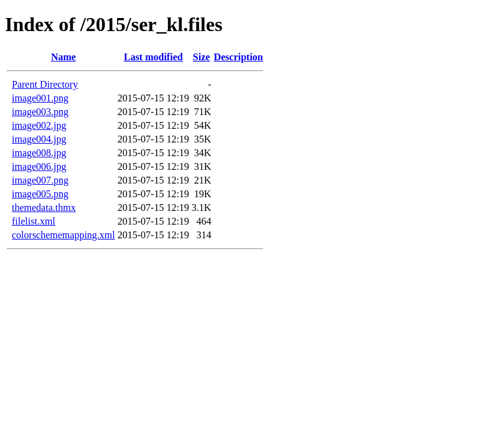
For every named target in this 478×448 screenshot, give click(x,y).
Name (63, 57)
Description (238, 57)
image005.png (40, 194)
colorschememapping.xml (63, 235)
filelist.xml (34, 221)
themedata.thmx (44, 208)
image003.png (40, 112)
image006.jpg (39, 166)
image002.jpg (39, 125)
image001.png (40, 98)
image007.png (40, 180)
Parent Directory (45, 84)
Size (202, 57)
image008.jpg (39, 153)
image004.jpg (39, 139)
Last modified (153, 57)
